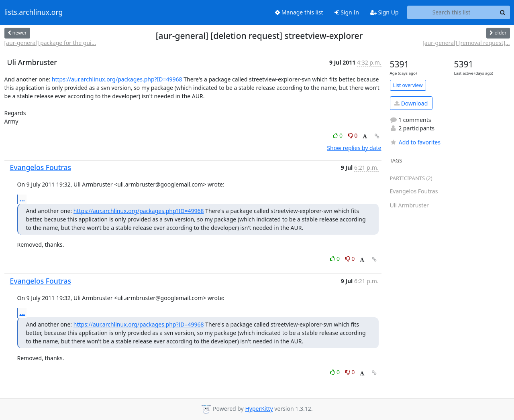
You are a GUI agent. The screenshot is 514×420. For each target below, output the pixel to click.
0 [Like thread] (338, 135)
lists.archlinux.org (34, 12)
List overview (408, 85)
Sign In (347, 12)
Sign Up (384, 12)
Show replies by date (354, 148)
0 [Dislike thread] (353, 135)
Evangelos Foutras (41, 167)
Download (411, 103)
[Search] (503, 12)
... (22, 199)
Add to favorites (415, 142)
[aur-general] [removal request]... (466, 43)
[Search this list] (452, 12)
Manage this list (299, 12)
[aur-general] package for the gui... (50, 43)
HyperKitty (259, 409)
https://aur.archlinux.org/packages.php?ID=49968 (117, 79)
